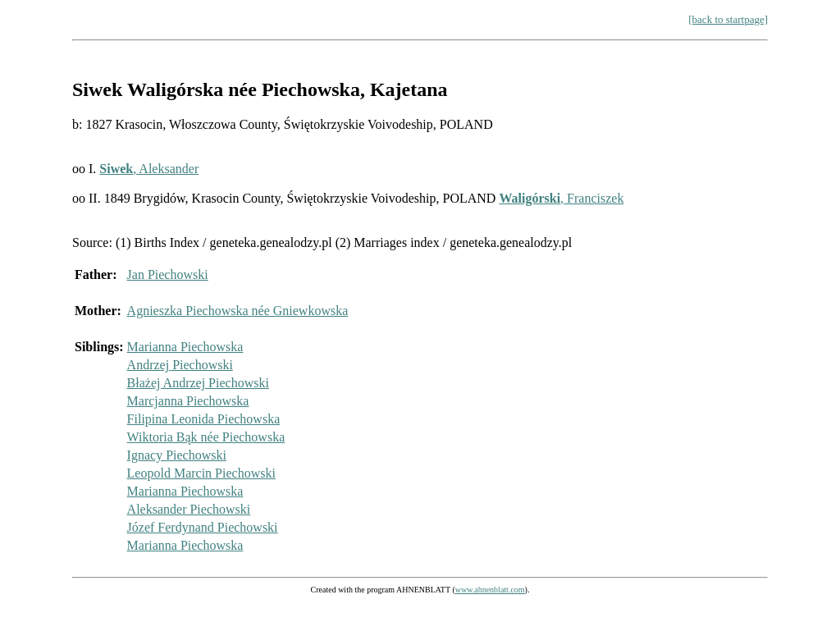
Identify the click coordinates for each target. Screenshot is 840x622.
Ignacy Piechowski (177, 455)
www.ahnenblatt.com (490, 590)
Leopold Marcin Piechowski (201, 473)
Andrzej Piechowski (180, 365)
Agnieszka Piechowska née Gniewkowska (238, 311)
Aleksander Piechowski (189, 509)
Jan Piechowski (168, 274)
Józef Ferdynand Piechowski (203, 527)
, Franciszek (561, 198)
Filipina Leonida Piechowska (204, 419)
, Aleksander (149, 169)
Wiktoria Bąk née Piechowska (206, 437)
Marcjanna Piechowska (188, 401)
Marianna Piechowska (185, 347)
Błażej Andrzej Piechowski (198, 383)
